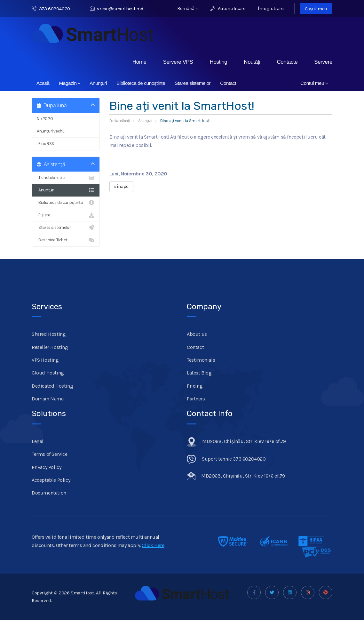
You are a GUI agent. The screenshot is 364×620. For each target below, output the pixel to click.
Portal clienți (120, 121)
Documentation (49, 493)
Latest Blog (199, 373)
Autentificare (228, 8)
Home (139, 62)
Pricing (195, 386)
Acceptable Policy (51, 480)
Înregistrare (271, 8)
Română (188, 8)
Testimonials (201, 360)
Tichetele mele (66, 178)
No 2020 (45, 119)
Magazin (70, 83)
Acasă (43, 83)
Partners (196, 399)
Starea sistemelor (193, 83)
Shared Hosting (49, 334)
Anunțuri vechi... (51, 131)
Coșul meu (316, 9)
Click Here (153, 545)
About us (197, 334)
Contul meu (314, 83)
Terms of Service (50, 454)
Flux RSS (66, 144)
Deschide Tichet (66, 240)
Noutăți (252, 62)
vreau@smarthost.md (117, 9)
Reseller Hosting (50, 347)
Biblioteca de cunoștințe (141, 83)
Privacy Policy (46, 467)
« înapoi (122, 186)
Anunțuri (98, 83)
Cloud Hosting (48, 373)
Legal (38, 441)
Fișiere (66, 215)
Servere (323, 62)
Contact (228, 83)
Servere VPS (178, 62)
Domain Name (48, 399)
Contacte (287, 62)
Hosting (219, 62)
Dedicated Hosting (52, 386)
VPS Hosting (45, 360)
